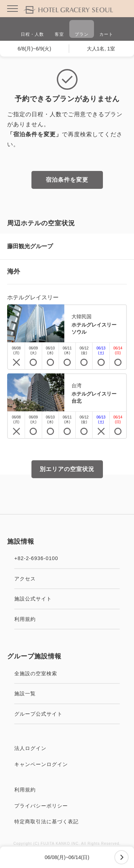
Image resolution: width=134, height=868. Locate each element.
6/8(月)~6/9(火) (34, 49)
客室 (59, 30)
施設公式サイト (67, 599)
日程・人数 (32, 30)
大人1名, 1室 (101, 49)
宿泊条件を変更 (67, 180)
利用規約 (67, 619)
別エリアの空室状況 (67, 469)
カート (106, 30)
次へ (121, 857)
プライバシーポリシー (67, 806)
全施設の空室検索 (67, 673)
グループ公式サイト (67, 714)
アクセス (67, 579)
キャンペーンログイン (67, 764)
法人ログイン (67, 748)
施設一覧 (67, 693)
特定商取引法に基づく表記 (67, 822)
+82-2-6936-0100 (67, 558)
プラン (82, 30)
